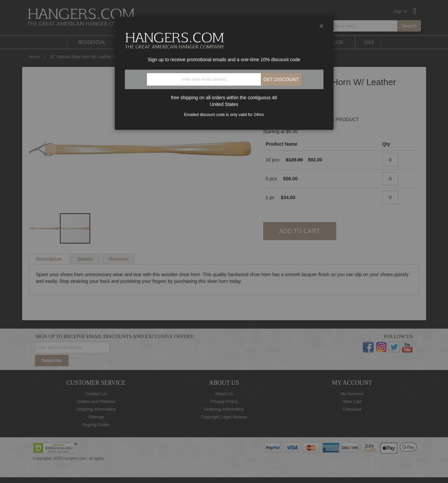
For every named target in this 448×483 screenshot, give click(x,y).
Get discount (281, 79)
